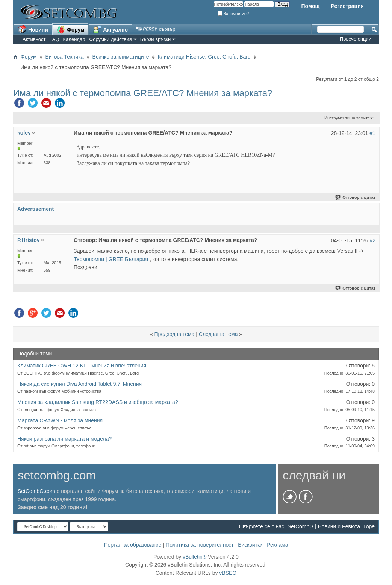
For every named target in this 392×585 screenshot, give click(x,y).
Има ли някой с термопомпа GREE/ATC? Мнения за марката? (143, 93)
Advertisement (36, 209)
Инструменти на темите (347, 118)
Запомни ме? (233, 14)
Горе (369, 526)
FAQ (54, 39)
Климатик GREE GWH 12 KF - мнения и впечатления (82, 366)
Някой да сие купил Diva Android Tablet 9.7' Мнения (79, 384)
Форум (70, 29)
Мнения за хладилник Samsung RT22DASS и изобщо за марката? (98, 402)
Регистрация (347, 6)
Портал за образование (132, 545)
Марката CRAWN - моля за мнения (60, 420)
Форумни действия (110, 39)
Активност (34, 39)
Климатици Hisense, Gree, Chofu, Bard (204, 57)
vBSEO (228, 573)
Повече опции (356, 39)
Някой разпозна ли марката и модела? (64, 439)
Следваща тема (218, 334)
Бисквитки (250, 545)
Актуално (110, 29)
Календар (74, 39)
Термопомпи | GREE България (111, 259)
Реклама (277, 545)
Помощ (310, 6)
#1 (372, 133)
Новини (33, 29)
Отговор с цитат (356, 197)
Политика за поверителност (200, 545)
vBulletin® (194, 557)
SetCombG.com (36, 491)
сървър (155, 29)
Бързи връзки (156, 39)
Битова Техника (65, 57)
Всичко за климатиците (121, 57)
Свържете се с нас (262, 526)
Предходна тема (175, 334)
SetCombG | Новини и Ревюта (324, 526)
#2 (372, 240)
